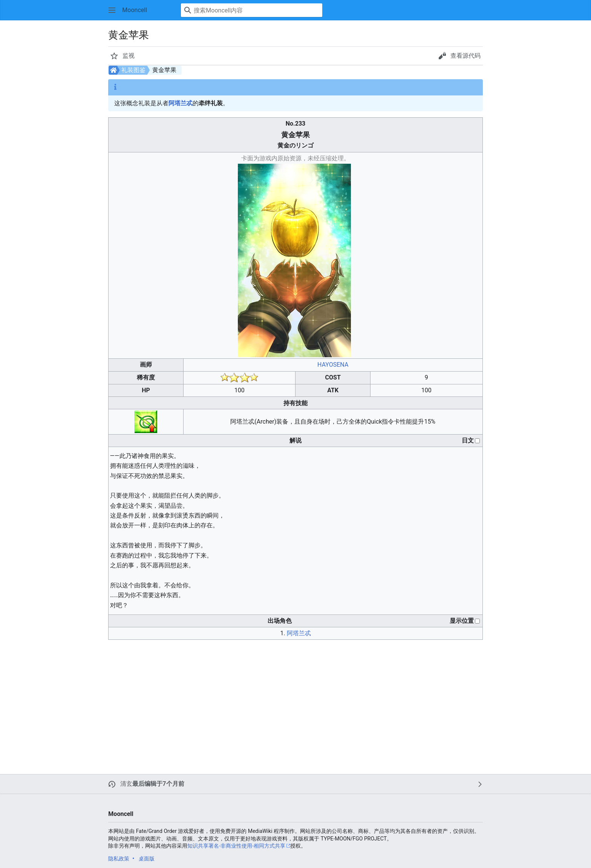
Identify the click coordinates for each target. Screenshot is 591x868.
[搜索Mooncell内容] (252, 10)
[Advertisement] (258, 699)
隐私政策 (119, 859)
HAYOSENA (333, 365)
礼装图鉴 (133, 70)
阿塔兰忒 (181, 103)
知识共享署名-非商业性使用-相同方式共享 (236, 846)
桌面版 (147, 859)
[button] (112, 10)
